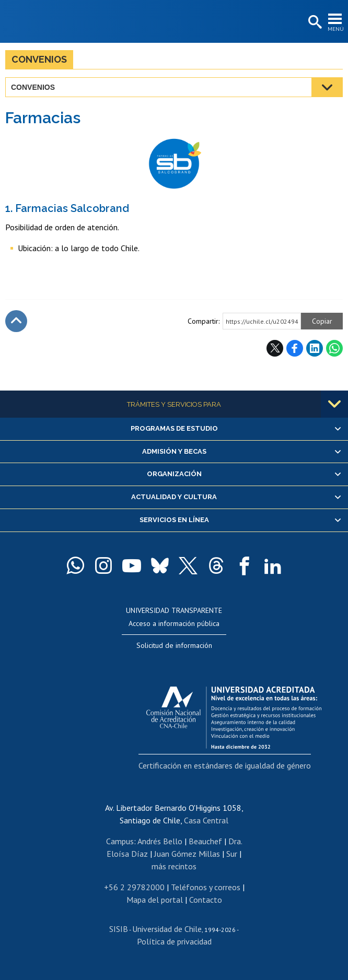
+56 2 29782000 (134, 887)
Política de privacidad (174, 941)
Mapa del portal (155, 900)
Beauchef (205, 841)
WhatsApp (334, 348)
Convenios (39, 59)
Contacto (206, 900)
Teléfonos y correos (206, 887)
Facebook (295, 348)
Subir (16, 321)
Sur (232, 854)
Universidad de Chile (167, 929)
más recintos (174, 866)
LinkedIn (315, 348)
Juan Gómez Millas (187, 854)
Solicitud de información (174, 645)
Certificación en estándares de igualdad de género (225, 765)
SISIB (119, 929)
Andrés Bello (160, 841)
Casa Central (206, 820)
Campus (120, 841)
